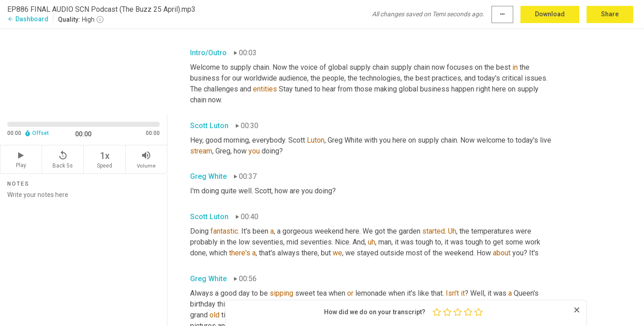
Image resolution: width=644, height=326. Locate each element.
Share (610, 14)
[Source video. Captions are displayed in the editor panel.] (84, 71)
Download (550, 14)
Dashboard (28, 19)
